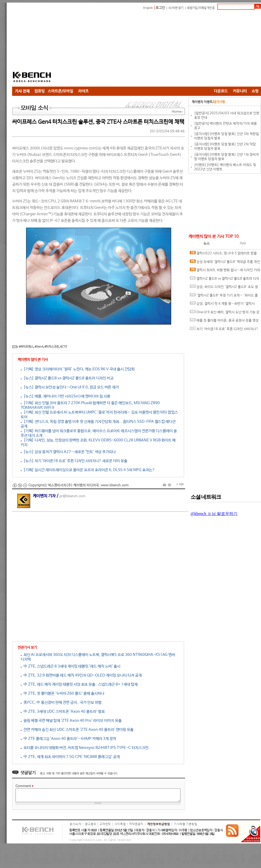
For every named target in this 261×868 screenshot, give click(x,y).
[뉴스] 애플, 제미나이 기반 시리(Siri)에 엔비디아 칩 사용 (65, 396)
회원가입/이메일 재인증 (201, 8)
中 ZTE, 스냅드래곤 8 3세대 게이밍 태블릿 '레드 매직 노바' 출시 (70, 666)
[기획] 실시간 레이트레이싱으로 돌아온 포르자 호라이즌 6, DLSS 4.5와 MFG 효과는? (88, 470)
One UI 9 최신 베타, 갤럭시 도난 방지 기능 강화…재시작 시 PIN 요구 (225, 313)
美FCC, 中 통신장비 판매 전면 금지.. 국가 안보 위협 (61, 702)
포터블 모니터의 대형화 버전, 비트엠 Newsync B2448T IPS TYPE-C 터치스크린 (85, 748)
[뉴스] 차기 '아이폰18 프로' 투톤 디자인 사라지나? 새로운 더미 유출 (74, 461)
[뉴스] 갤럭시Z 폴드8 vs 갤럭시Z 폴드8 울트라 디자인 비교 (67, 378)
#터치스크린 (52, 347)
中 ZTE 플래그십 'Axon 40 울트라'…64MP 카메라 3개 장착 (68, 739)
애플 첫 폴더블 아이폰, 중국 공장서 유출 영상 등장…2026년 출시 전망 (224, 322)
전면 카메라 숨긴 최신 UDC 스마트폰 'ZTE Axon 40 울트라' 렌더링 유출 (77, 730)
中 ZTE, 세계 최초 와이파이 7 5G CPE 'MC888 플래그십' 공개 (70, 757)
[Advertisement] (128, 49)
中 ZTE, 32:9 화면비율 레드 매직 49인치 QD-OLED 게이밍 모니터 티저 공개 (81, 675)
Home (176, 112)
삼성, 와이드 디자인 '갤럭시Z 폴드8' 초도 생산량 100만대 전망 (224, 288)
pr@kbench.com (72, 496)
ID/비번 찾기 (176, 8)
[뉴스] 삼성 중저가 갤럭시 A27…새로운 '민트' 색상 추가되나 (68, 452)
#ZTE (64, 347)
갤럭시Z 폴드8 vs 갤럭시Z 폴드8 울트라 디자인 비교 (224, 280)
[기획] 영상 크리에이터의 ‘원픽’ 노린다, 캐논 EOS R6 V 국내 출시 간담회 (78, 369)
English (148, 8)
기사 (243, 244)
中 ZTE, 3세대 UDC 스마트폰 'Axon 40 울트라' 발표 (63, 712)
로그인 (160, 8)
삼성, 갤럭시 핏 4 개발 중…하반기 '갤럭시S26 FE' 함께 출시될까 (222, 305)
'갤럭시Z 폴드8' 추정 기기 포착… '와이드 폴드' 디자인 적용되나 (224, 297)
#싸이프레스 (26, 347)
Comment (24, 786)
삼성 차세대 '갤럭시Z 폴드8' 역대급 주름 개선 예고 (225, 263)
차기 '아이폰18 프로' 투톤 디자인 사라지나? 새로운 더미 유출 (224, 330)
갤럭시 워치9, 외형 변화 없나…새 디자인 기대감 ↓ (225, 271)
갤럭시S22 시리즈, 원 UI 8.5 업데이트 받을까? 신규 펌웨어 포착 (223, 254)
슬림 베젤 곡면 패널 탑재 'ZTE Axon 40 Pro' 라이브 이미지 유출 (71, 721)
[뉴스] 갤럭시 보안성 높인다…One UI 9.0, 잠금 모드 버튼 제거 (70, 387)
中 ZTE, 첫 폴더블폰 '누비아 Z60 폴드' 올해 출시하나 (62, 693)
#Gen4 (39, 347)
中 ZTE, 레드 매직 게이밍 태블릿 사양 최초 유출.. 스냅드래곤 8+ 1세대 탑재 (79, 684)
